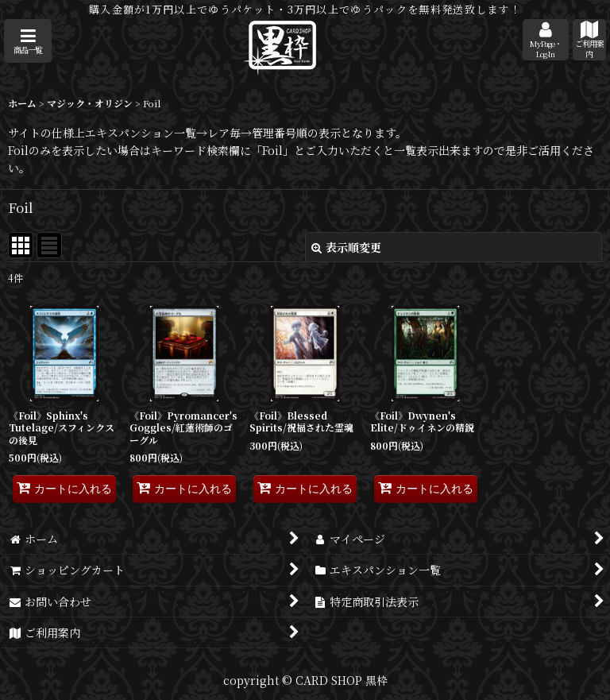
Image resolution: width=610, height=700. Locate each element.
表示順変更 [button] (346, 247)
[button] (28, 41)
